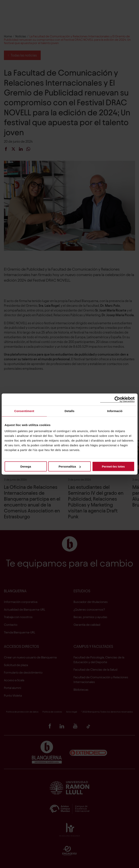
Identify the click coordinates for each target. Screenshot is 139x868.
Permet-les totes (113, 466)
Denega (26, 466)
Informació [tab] (115, 411)
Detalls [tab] (70, 411)
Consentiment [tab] (24, 411)
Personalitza (70, 466)
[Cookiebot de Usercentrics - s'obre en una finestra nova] (117, 399)
